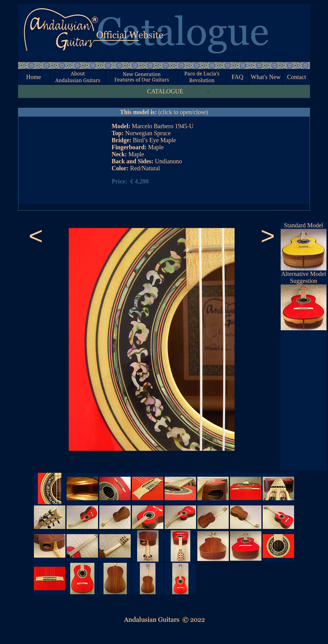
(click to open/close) (164, 112)
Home (34, 77)
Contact (297, 77)
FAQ (237, 77)
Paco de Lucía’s (202, 74)
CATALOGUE (165, 91)
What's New (266, 77)
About (78, 74)
